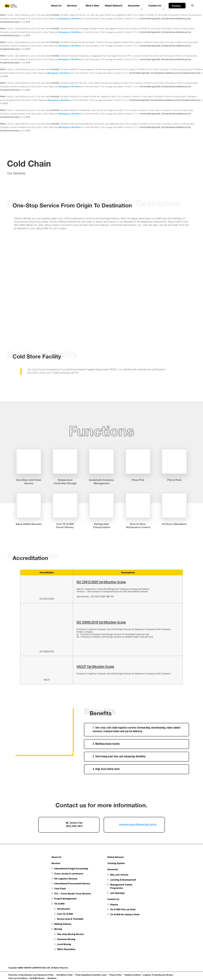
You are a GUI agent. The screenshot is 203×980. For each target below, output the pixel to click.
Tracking (177, 6)
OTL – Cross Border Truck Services (73, 893)
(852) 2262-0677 (74, 826)
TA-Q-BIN (59, 904)
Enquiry (114, 904)
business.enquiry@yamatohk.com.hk (138, 825)
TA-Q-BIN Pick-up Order (123, 909)
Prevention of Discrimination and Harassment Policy (31, 975)
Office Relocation (66, 949)
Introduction (63, 909)
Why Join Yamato (119, 875)
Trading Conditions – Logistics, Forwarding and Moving (148, 975)
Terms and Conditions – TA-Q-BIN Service (26, 978)
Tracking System (116, 863)
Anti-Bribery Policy (64, 975)
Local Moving (64, 944)
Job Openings (117, 893)
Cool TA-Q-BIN (65, 914)
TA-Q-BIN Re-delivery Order (125, 914)
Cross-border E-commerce (69, 873)
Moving (58, 929)
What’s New (92, 6)
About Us (56, 6)
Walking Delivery (63, 924)
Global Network (114, 6)
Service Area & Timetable (70, 919)
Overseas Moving (66, 939)
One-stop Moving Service (70, 934)
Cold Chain (60, 888)
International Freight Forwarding (71, 868)
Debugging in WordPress (70, 19)
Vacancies (135, 6)
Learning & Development (123, 880)
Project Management (65, 899)
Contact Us (156, 6)
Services (74, 6)
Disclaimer (52, 978)
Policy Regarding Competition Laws (91, 975)
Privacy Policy (115, 975)
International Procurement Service (72, 883)
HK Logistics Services (66, 879)
